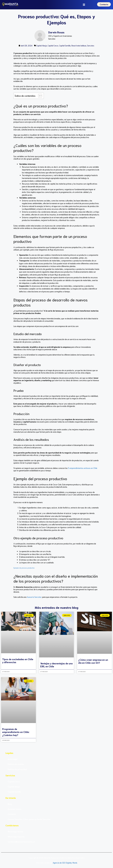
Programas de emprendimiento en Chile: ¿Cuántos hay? (16, 732)
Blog (10, 804)
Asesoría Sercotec (34, 597)
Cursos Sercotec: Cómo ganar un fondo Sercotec (29, 819)
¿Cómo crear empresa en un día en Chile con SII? (93, 661)
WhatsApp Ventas (16, 832)
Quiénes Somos (15, 809)
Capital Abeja (41, 46)
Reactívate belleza (79, 46)
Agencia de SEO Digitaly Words (65, 863)
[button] (84, 5)
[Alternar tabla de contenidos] (39, 96)
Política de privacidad (17, 769)
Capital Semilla (65, 46)
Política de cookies (16, 764)
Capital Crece (53, 46)
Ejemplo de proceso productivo (24, 568)
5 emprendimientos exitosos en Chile (82, 468)
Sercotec (91, 46)
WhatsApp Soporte (16, 837)
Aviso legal (13, 759)
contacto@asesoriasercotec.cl (21, 842)
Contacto (12, 814)
